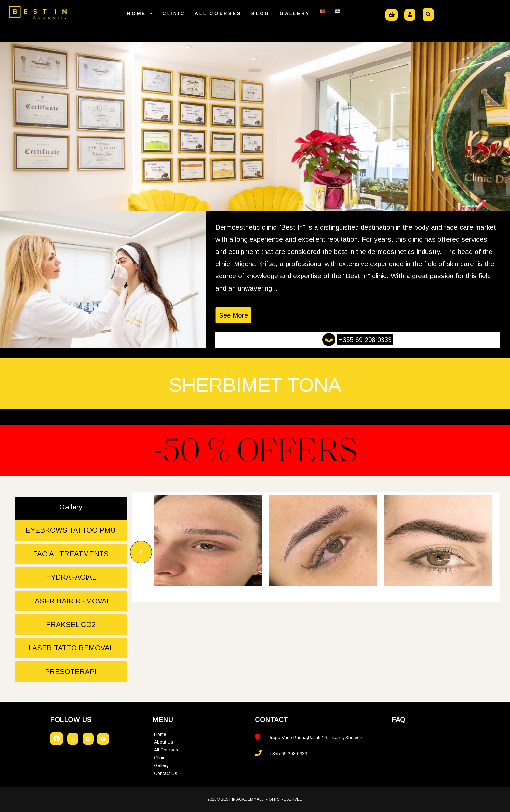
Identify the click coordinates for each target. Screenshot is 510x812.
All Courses (218, 14)
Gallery (295, 14)
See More (233, 315)
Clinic (174, 14)
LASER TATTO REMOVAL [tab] (71, 648)
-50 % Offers (255, 450)
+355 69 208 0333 (365, 340)
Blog (261, 14)
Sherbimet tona (255, 385)
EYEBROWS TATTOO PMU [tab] (71, 530)
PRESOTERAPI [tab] (71, 672)
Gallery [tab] (71, 507)
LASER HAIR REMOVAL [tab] (71, 601)
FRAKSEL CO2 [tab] (71, 624)
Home (140, 14)
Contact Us (166, 773)
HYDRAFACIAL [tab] (71, 577)
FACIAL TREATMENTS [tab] (71, 554)
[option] (208, 541)
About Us (164, 742)
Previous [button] (141, 552)
